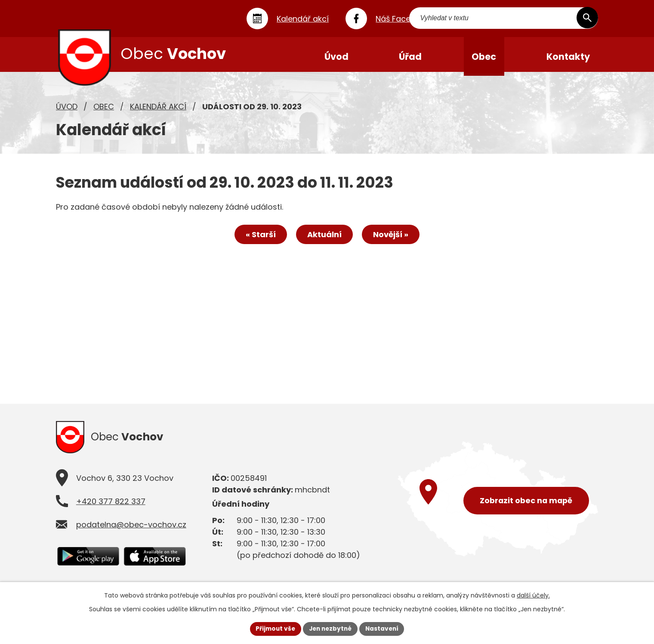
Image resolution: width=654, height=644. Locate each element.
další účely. (533, 595)
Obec (104, 110)
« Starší (259, 238)
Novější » (392, 238)
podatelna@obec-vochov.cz (131, 530)
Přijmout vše (273, 629)
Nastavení (384, 629)
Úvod (67, 110)
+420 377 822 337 (111, 506)
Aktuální (324, 238)
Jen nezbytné (330, 629)
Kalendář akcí (158, 110)
